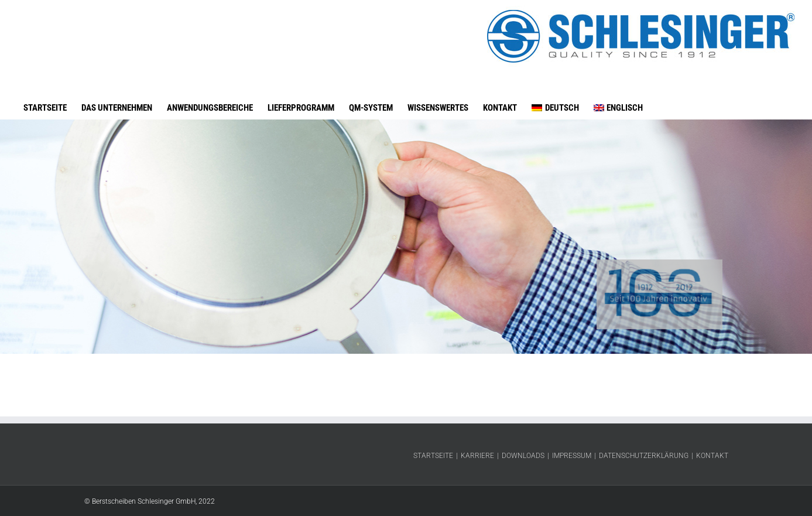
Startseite (433, 456)
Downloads (523, 456)
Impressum (572, 456)
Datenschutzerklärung (644, 456)
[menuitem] (555, 96)
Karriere (477, 456)
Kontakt (712, 456)
